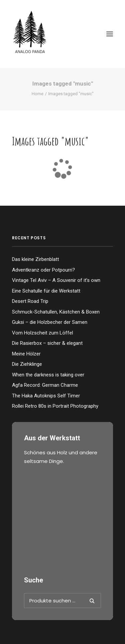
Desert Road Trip (30, 301)
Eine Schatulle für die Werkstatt (46, 291)
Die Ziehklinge (27, 364)
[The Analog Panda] (62, 34)
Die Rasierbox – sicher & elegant (47, 343)
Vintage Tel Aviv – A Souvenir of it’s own (56, 280)
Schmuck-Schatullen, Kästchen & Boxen (56, 312)
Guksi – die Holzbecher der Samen (50, 322)
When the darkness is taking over (48, 375)
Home (37, 94)
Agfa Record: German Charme (45, 385)
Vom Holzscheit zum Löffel (42, 333)
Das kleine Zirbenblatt (35, 259)
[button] (110, 34)
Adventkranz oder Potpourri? (43, 270)
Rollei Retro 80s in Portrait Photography (55, 406)
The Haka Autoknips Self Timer (46, 396)
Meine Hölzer (26, 354)
